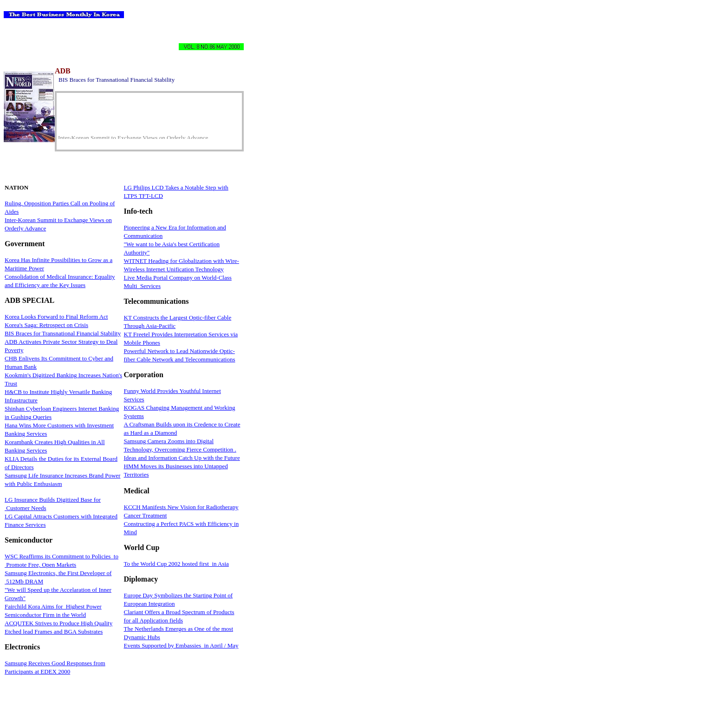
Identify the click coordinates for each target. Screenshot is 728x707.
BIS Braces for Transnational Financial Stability (63, 333)
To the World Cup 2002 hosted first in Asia (176, 564)
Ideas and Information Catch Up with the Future (182, 458)
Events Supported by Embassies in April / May (181, 645)
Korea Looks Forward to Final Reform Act (56, 317)
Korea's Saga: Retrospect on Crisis (46, 325)
